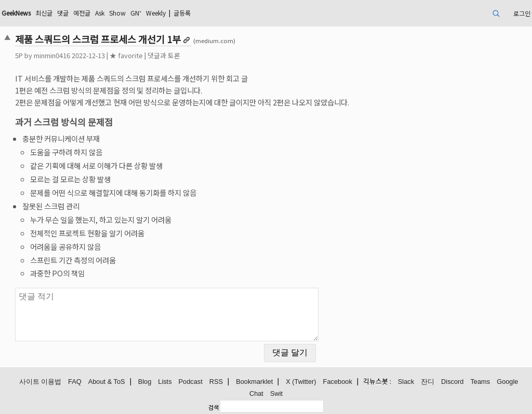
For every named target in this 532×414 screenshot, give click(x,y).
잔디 (428, 382)
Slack (406, 382)
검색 (214, 407)
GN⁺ (136, 13)
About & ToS (107, 382)
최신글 (44, 13)
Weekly (156, 13)
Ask (100, 13)
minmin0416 (52, 55)
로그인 (522, 13)
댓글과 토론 (164, 55)
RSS (216, 382)
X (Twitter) (301, 382)
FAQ (75, 382)
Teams (480, 382)
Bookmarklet (254, 382)
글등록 (182, 13)
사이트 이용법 (41, 382)
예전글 (82, 13)
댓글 (63, 13)
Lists (165, 382)
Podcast (191, 382)
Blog (145, 382)
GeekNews (16, 13)
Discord (452, 382)
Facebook (338, 382)
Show (117, 13)
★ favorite (126, 55)
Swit (276, 393)
